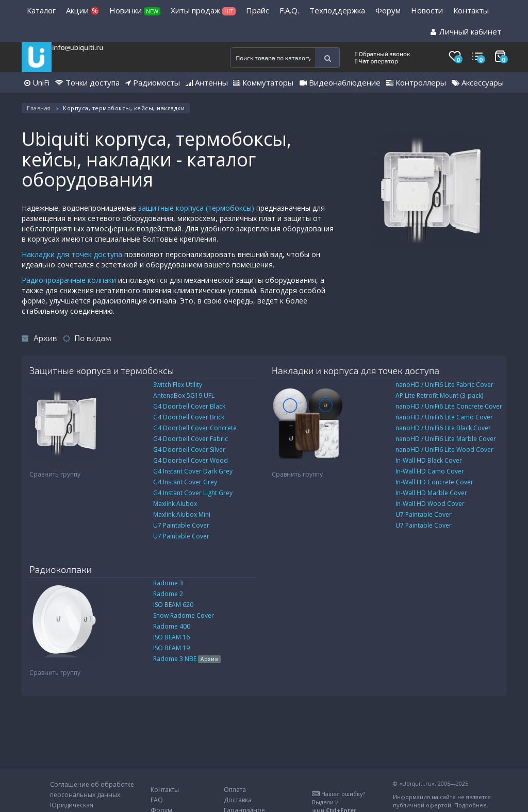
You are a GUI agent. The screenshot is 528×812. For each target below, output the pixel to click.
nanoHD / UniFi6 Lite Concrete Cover (449, 406)
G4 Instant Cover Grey (185, 482)
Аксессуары (478, 82)
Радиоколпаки (61, 569)
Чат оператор (377, 61)
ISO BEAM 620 (173, 605)
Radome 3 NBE (187, 659)
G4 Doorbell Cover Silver (189, 450)
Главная (39, 108)
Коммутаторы (263, 82)
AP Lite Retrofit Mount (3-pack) (439, 395)
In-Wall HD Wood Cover (430, 504)
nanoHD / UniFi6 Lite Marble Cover (446, 439)
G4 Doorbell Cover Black (189, 406)
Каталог (41, 10)
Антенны (207, 82)
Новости (427, 10)
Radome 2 (168, 594)
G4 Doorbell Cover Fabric (191, 439)
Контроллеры (416, 82)
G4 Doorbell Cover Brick (189, 417)
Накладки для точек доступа (72, 254)
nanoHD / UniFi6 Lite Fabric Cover (444, 385)
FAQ (157, 800)
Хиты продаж (203, 10)
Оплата (235, 790)
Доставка (238, 800)
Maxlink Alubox (175, 504)
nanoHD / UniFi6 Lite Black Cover (443, 428)
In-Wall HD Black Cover (429, 460)
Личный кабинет (466, 31)
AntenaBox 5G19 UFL (184, 395)
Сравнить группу (55, 474)
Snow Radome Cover (184, 615)
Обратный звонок (383, 54)
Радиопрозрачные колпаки (69, 280)
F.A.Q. (289, 10)
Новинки (135, 10)
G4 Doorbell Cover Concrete (195, 428)
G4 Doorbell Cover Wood (191, 460)
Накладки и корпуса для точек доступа (356, 370)
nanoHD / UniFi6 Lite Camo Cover (444, 417)
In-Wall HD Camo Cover (430, 471)
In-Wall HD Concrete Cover (434, 482)
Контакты (471, 10)
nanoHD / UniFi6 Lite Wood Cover (444, 450)
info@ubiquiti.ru (78, 47)
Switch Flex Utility (178, 385)
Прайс (258, 10)
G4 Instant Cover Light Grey (193, 493)
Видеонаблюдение (340, 82)
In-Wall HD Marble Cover (431, 493)
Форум (388, 10)
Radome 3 (168, 583)
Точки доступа (87, 82)
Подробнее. (471, 805)
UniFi (37, 82)
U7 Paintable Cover (181, 525)
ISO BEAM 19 (171, 648)
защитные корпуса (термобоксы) (196, 208)
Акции (82, 10)
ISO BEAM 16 (171, 637)
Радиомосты (153, 82)
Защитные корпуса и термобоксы (102, 370)
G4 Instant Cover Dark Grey (193, 471)
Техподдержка (337, 10)
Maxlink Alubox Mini (182, 514)
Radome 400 (172, 626)
